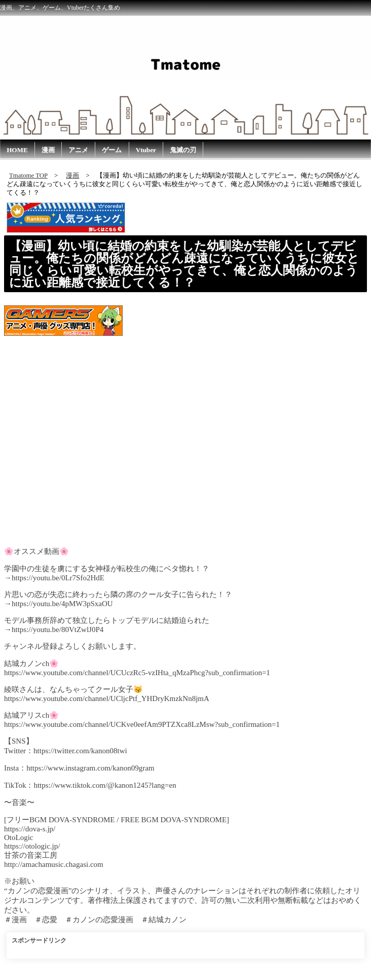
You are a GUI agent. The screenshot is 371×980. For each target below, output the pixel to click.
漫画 (48, 150)
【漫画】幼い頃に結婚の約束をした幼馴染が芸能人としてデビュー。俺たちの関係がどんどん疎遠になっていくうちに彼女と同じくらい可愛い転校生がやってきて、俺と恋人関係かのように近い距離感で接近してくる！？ (184, 264)
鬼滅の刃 (183, 150)
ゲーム (112, 150)
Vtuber (146, 150)
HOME (17, 150)
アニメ (78, 150)
